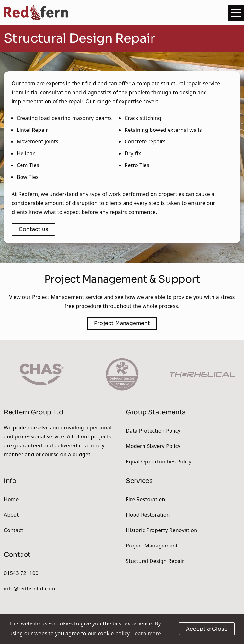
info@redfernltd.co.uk (31, 589)
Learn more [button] (147, 633)
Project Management (152, 546)
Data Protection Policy (153, 431)
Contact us (33, 229)
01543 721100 (21, 573)
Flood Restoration (148, 515)
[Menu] (236, 13)
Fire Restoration (146, 499)
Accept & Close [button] (207, 629)
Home (11, 499)
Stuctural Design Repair (155, 561)
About (11, 515)
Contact (13, 530)
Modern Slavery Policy (153, 446)
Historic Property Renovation (161, 530)
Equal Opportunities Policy (159, 462)
